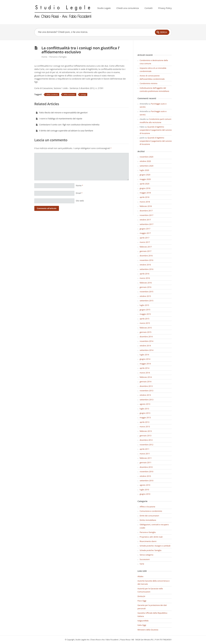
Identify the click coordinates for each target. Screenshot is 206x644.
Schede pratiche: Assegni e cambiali (155, 546)
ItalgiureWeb (143, 621)
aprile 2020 (144, 184)
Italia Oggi (142, 625)
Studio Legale (104, 8)
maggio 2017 (145, 233)
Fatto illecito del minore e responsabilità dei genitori (62, 113)
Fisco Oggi (142, 601)
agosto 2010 (145, 485)
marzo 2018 (145, 202)
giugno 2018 (145, 188)
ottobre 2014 (145, 346)
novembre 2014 (146, 341)
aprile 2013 (144, 422)
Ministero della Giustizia (148, 630)
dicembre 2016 (146, 256)
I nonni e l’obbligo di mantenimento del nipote (59, 119)
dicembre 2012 (146, 440)
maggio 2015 (145, 314)
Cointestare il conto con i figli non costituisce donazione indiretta (68, 125)
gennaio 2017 (145, 251)
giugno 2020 (145, 175)
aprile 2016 (144, 274)
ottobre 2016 (145, 265)
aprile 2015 (144, 319)
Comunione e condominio (151, 511)
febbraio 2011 (146, 458)
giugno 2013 (145, 413)
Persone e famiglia (58, 57)
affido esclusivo (69, 94)
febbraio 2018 (146, 206)
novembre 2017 (146, 215)
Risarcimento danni (148, 541)
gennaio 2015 (145, 332)
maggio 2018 (145, 193)
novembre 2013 (146, 391)
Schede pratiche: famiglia (150, 550)
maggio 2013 (145, 417)
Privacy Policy (165, 8)
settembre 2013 (146, 400)
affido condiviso (52, 94)
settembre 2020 (146, 166)
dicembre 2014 (146, 337)
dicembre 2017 (146, 211)
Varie (142, 564)
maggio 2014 (145, 364)
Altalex (140, 576)
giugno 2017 (145, 229)
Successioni (145, 559)
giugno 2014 (145, 359)
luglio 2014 (144, 355)
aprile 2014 (144, 368)
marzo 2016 (145, 278)
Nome (79, 185)
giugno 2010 (145, 494)
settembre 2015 (146, 301)
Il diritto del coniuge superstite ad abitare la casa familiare (64, 131)
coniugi (83, 94)
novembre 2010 (146, 472)
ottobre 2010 (145, 476)
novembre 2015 (146, 292)
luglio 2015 (144, 305)
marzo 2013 (145, 427)
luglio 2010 (144, 490)
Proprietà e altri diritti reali (151, 537)
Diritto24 (141, 596)
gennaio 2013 (145, 436)
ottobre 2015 (145, 296)
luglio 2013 (144, 409)
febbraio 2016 (146, 283)
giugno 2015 (145, 310)
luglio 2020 (144, 170)
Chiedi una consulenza (128, 8)
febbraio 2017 (146, 247)
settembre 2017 (146, 224)
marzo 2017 (145, 242)
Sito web (80, 201)
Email (79, 193)
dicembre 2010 (146, 467)
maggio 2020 (145, 179)
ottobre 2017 (145, 220)
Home (44, 57)
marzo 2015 (145, 323)
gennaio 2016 (145, 287)
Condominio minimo (148, 83)
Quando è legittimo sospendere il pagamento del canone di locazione (156, 130)
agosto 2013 (145, 404)
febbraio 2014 (146, 377)
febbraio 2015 (146, 328)
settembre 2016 (146, 269)
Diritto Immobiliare (148, 520)
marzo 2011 (145, 454)
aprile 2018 (144, 197)
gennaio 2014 (145, 382)
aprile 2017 (144, 238)
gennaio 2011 (145, 462)
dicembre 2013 (146, 386)
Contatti (148, 8)
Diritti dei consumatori (149, 516)
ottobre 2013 (145, 395)
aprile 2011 (144, 449)
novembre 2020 (146, 157)
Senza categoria (146, 555)
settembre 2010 (146, 481)
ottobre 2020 (145, 161)
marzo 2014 (145, 373)
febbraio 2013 (146, 431)
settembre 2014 (146, 350)
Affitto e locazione (147, 507)
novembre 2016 (146, 260)
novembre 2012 (146, 445)
